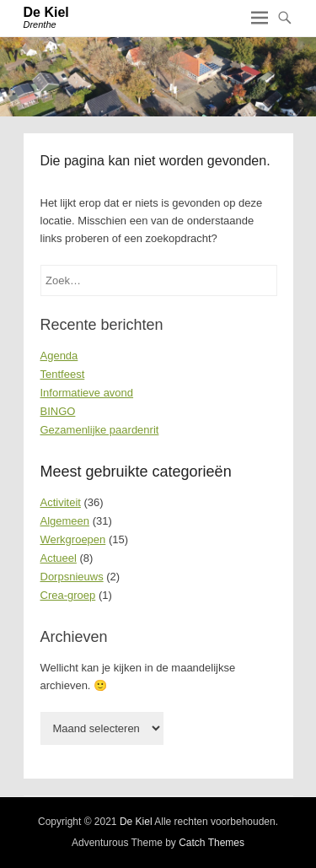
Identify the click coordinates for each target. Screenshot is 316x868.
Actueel (59, 558)
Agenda (59, 356)
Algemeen (65, 521)
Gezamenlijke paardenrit (100, 430)
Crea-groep (68, 595)
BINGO (58, 411)
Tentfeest (63, 374)
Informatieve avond (87, 393)
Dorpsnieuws (72, 577)
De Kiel (46, 12)
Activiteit (61, 502)
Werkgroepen (73, 539)
